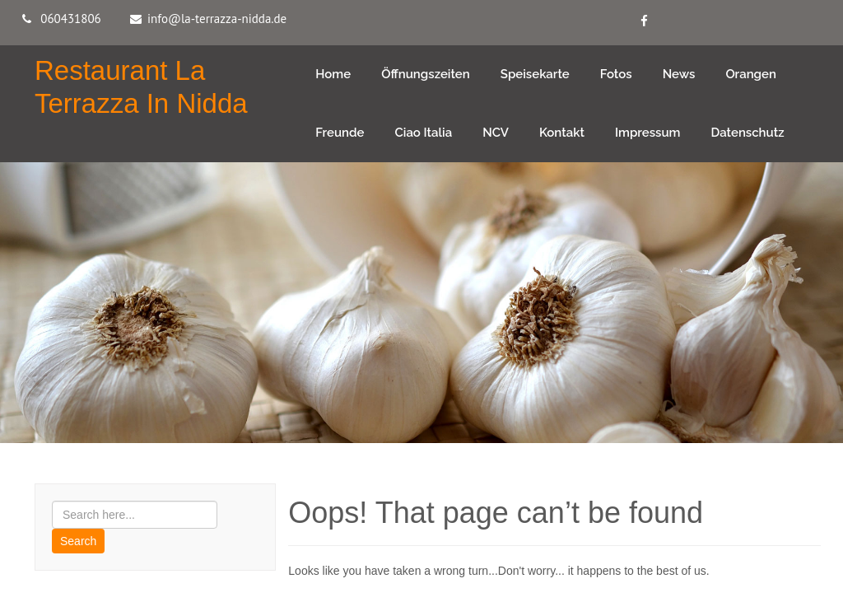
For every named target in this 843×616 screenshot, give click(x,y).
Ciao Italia (424, 133)
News (679, 74)
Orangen (751, 74)
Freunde (340, 133)
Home (333, 74)
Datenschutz (748, 133)
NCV (496, 133)
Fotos (616, 74)
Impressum (648, 133)
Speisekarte (535, 74)
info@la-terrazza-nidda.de (217, 19)
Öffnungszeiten (426, 74)
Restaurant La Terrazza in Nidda (141, 87)
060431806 (71, 19)
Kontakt (562, 133)
